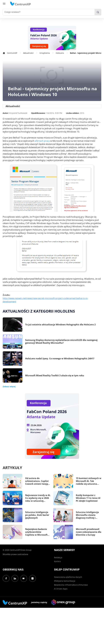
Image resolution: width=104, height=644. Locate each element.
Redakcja (58, 557)
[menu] (4, 4)
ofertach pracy (42, 141)
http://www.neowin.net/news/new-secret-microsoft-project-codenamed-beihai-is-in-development (45, 300)
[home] (20, 4)
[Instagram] (32, 578)
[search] (98, 12)
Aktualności (28, 53)
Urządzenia (45, 53)
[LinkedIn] (15, 578)
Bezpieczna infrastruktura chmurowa (71, 585)
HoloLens (60, 53)
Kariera (57, 561)
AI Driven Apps (61, 589)
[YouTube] (24, 578)
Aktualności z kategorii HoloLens (39, 311)
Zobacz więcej (9, 387)
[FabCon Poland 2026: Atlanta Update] (52, 38)
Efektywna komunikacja (65, 581)
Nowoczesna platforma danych (68, 577)
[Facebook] (6, 578)
